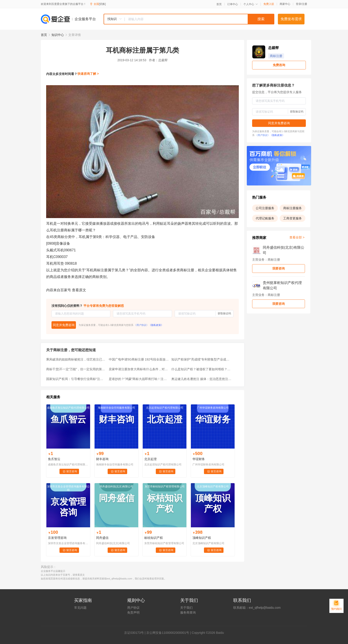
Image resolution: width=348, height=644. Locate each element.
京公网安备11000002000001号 (168, 633)
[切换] (102, 4)
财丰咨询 (102, 459)
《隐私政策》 (156, 325)
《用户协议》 (141, 325)
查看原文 (79, 290)
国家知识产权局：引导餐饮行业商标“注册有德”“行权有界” (76, 379)
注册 (304, 4)
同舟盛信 (102, 538)
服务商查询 (188, 612)
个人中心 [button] (251, 4)
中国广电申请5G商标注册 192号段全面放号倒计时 (139, 359)
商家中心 (285, 4)
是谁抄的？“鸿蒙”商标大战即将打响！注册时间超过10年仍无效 (139, 379)
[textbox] (200, 19)
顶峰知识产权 (202, 538)
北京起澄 (150, 459)
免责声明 (133, 612)
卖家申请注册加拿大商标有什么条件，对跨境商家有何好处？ (139, 369)
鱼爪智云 (54, 459)
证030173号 (135, 633)
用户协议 (133, 608)
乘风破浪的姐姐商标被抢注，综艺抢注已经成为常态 (76, 359)
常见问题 (80, 608)
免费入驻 (269, 4)
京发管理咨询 (57, 538)
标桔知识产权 (154, 538)
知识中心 (58, 35)
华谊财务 (199, 459)
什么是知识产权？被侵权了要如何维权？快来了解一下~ (201, 369)
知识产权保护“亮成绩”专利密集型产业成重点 (201, 359)
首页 (219, 4)
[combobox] (189, 19)
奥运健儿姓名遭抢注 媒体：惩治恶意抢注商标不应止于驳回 (201, 379)
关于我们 (186, 608)
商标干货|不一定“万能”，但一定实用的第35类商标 (76, 369)
